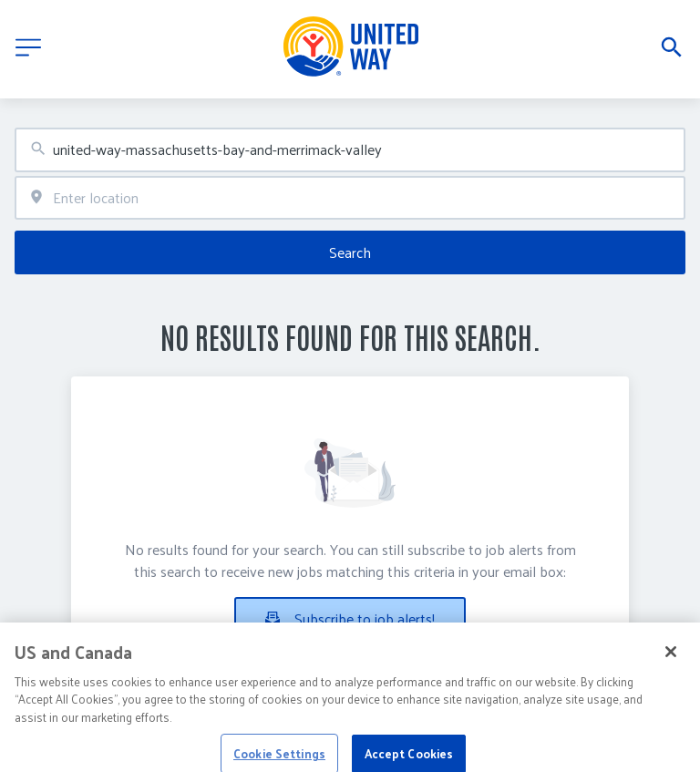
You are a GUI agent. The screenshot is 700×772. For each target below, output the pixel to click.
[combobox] (350, 150)
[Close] (671, 664)
